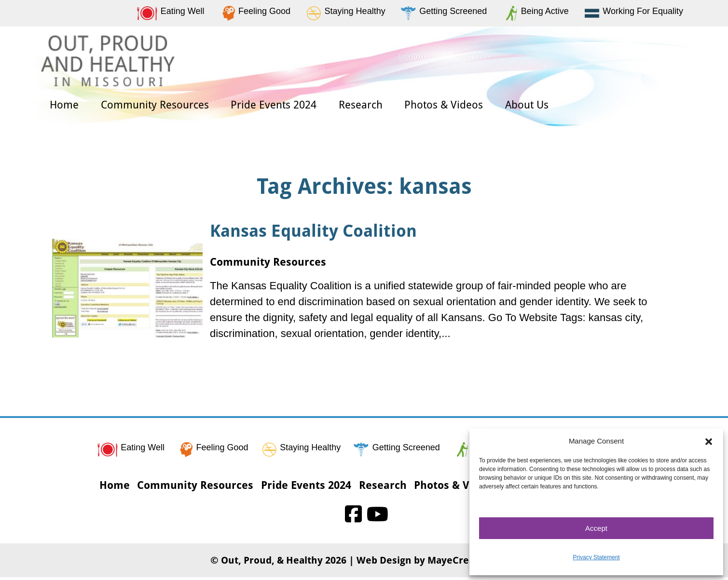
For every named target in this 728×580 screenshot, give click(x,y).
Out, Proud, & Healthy (272, 563)
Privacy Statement (596, 557)
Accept (596, 528)
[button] (709, 441)
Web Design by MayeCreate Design (437, 563)
